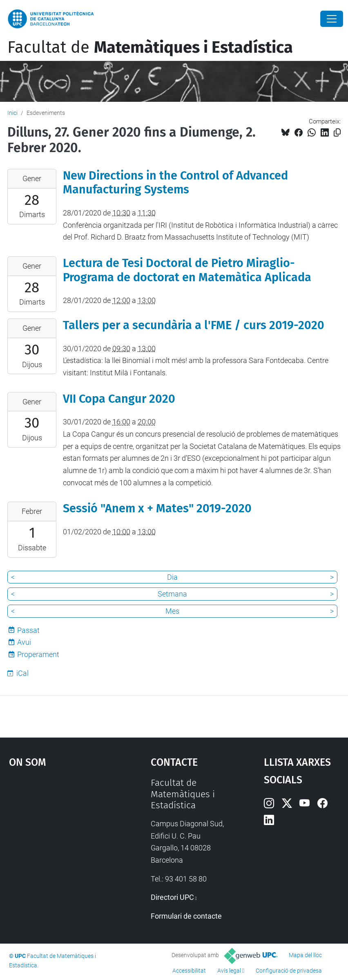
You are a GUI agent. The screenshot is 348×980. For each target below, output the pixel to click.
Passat (28, 630)
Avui (24, 642)
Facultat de (150, 47)
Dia (172, 577)
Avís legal (229, 971)
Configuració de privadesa (289, 971)
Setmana (172, 594)
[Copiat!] (337, 133)
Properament (38, 654)
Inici (12, 113)
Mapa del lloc (305, 955)
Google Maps (61, 839)
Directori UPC (172, 897)
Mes (172, 611)
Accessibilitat (189, 971)
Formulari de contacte (186, 916)
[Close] (332, 19)
